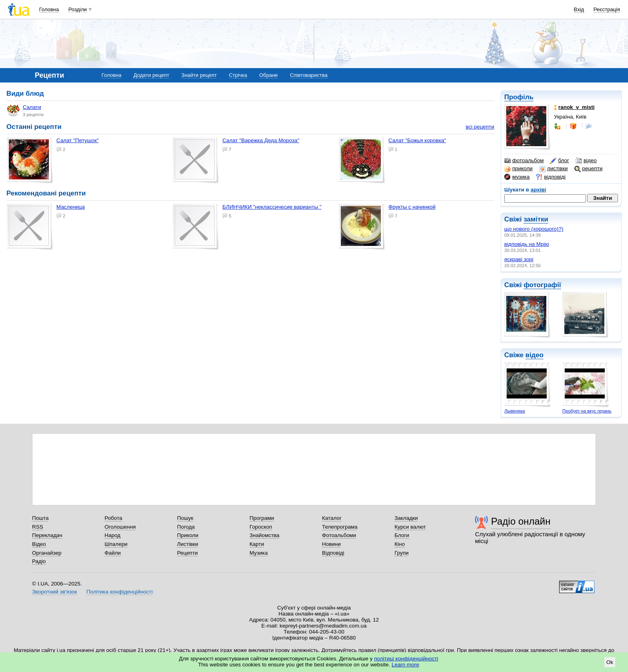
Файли (113, 553)
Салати (24, 111)
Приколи (188, 535)
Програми (262, 518)
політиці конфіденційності (406, 659)
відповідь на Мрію (527, 244)
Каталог (332, 518)
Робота (113, 518)
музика (517, 177)
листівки (554, 169)
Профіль (519, 97)
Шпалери (116, 544)
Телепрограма (340, 527)
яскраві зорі (519, 259)
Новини (331, 544)
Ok (610, 662)
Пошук (185, 518)
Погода (186, 527)
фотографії (542, 285)
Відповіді (333, 553)
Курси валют (410, 527)
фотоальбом (524, 161)
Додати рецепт (151, 75)
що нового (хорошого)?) (534, 229)
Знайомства (265, 535)
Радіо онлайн (521, 521)
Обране (268, 75)
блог (559, 161)
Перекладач (47, 535)
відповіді (551, 177)
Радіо (39, 561)
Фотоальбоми (339, 535)
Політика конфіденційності (120, 592)
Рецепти (187, 553)
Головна (49, 9)
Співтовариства (309, 75)
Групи (402, 553)
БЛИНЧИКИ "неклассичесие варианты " (272, 207)
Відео (39, 544)
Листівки (188, 544)
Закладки (406, 518)
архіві (538, 190)
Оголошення (120, 527)
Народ (113, 535)
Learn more (406, 665)
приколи (518, 169)
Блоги (402, 535)
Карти (257, 544)
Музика (259, 553)
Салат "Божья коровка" (417, 140)
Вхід (579, 9)
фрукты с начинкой (412, 207)
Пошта (40, 518)
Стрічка (238, 75)
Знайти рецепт (199, 75)
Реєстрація (607, 9)
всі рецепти (480, 127)
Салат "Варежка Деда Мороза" (261, 140)
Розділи (78, 9)
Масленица (71, 207)
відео (586, 161)
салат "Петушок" (78, 140)
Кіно (400, 544)
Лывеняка (514, 411)
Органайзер (47, 553)
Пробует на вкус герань (587, 411)
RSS (38, 527)
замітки (536, 219)
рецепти (589, 169)
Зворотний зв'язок (54, 592)
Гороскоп (261, 527)
